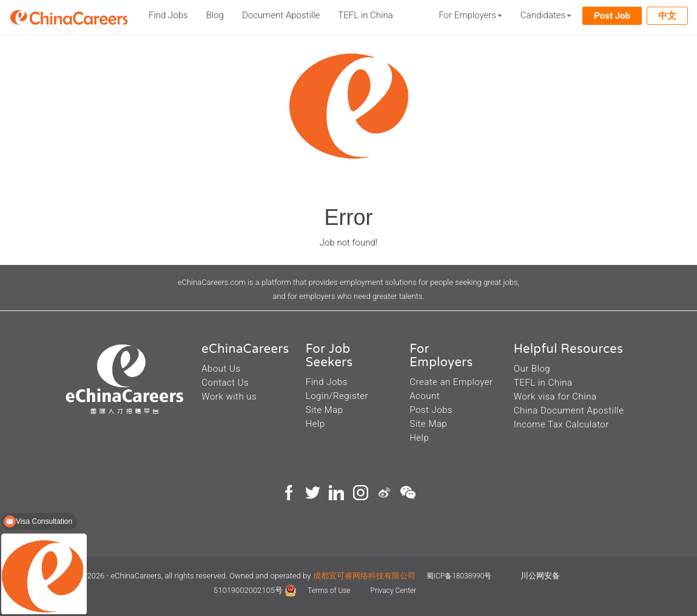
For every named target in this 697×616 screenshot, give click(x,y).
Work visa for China (555, 397)
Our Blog (532, 369)
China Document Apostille (569, 410)
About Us (221, 369)
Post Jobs (431, 410)
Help (315, 424)
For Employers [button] (470, 15)
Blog (215, 15)
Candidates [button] (546, 15)
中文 (667, 16)
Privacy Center (394, 591)
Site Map (325, 410)
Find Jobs (168, 15)
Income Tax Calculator (561, 424)
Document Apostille (281, 15)
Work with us (229, 397)
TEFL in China (365, 15)
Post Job (612, 16)
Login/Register (337, 396)
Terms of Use (330, 591)
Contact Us (225, 383)
